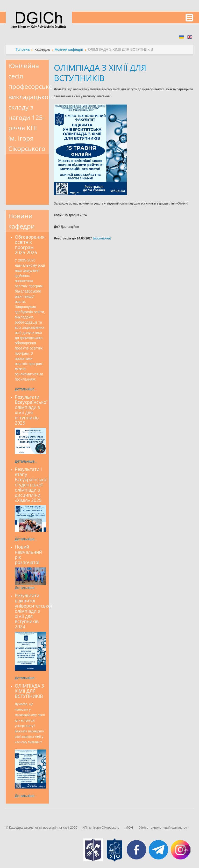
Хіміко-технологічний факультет (163, 828)
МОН (129, 828)
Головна (23, 49)
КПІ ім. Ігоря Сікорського (101, 828)
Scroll (186, 850)
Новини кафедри (69, 49)
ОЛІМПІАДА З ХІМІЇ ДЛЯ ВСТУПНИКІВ (100, 73)
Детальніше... (26, 389)
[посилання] (102, 238)
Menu (189, 18)
